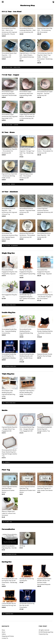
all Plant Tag (7, 522)
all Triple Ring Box (9, 403)
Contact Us (5, 638)
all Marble (6, 462)
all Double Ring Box (9, 366)
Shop (3, 630)
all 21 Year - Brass (9, 184)
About (4, 632)
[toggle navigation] (3, 2)
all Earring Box (8, 614)
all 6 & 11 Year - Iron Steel (12, 67)
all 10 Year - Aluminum (10, 246)
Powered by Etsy (43, 634)
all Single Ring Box (9, 305)
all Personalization (10, 554)
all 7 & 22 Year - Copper (11, 125)
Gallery (4, 634)
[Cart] (53, 2)
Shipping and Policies (8, 636)
